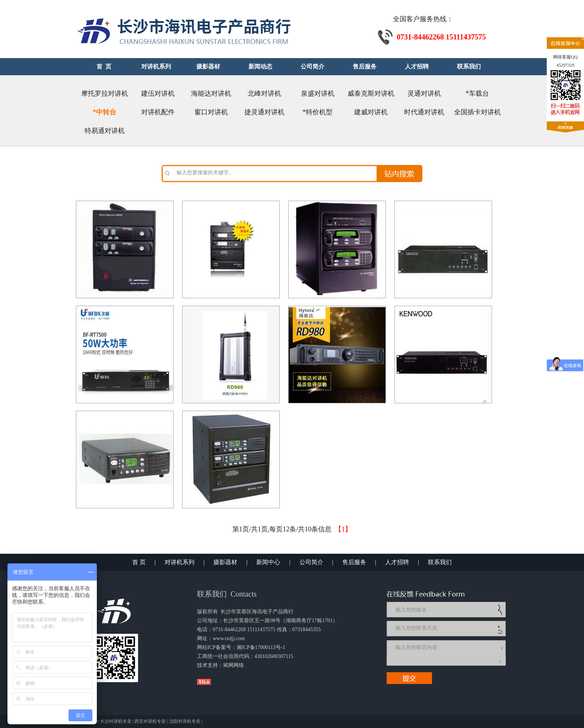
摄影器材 (225, 562)
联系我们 (440, 562)
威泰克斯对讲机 (371, 93)
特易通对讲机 (105, 131)
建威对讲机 (371, 112)
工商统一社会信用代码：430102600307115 (245, 656)
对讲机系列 (180, 562)
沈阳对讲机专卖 (185, 721)
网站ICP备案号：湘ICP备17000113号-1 (241, 647)
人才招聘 (397, 562)
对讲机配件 (158, 112)
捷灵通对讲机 (264, 112)
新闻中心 (268, 562)
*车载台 (477, 93)
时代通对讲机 (424, 112)
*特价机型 (318, 112)
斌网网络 (234, 665)
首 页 (139, 562)
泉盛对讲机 (318, 93)
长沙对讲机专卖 (116, 721)
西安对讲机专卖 (150, 721)
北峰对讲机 (264, 93)
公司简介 (311, 562)
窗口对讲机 (211, 112)
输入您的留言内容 (448, 653)
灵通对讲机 (424, 93)
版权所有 (207, 612)
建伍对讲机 (158, 93)
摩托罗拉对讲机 (105, 93)
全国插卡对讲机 (477, 112)
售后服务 (354, 562)
